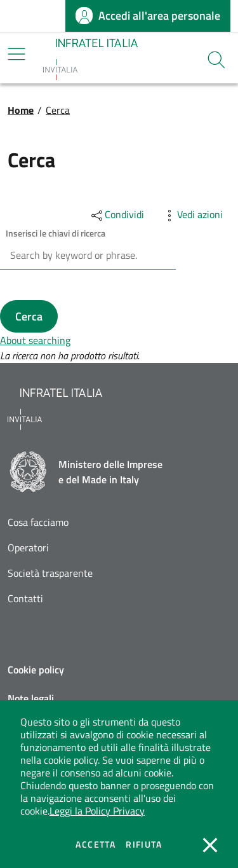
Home (21, 110)
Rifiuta (144, 844)
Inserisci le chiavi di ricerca (56, 233)
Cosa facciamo (38, 522)
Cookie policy (36, 670)
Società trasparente (50, 573)
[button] (216, 60)
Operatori (28, 548)
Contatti (25, 599)
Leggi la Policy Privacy (97, 811)
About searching (35, 340)
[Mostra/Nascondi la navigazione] (17, 54)
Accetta (96, 844)
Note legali (31, 698)
